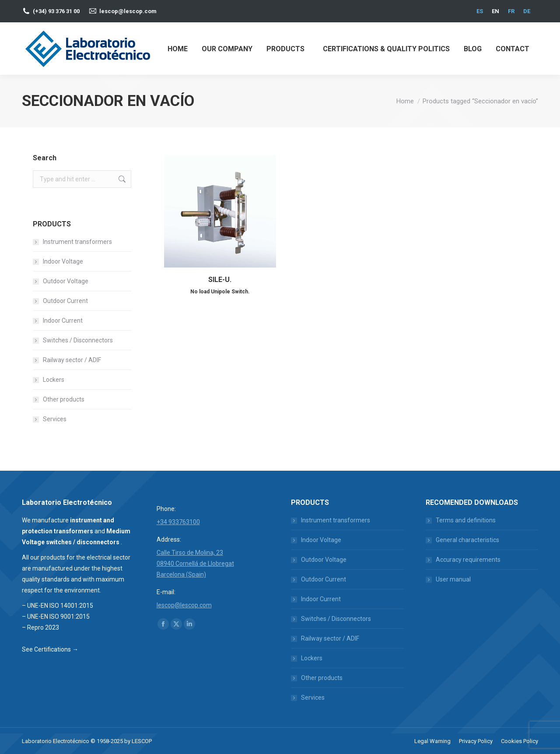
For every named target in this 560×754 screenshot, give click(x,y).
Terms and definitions (466, 520)
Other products (64, 399)
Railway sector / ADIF (72, 360)
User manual (453, 579)
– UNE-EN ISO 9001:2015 (56, 617)
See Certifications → (50, 649)
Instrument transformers (77, 242)
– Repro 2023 (40, 627)
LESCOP (142, 741)
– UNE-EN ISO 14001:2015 (58, 606)
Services (55, 419)
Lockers (54, 380)
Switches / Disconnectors (78, 340)
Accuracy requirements (468, 560)
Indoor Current (63, 321)
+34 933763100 (178, 522)
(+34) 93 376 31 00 (56, 11)
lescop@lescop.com (128, 11)
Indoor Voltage (63, 261)
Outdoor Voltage (66, 281)
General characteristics (467, 540)
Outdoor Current (65, 301)
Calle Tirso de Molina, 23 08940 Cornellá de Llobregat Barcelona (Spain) (195, 564)
